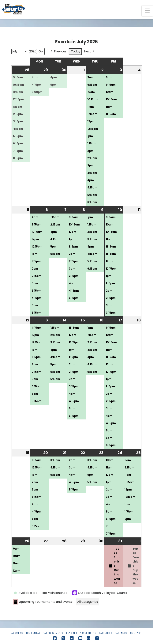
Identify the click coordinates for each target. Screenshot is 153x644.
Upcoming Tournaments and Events (43, 602)
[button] (147, 11)
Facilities (106, 633)
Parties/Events (53, 633)
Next (90, 52)
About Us (18, 633)
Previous (58, 52)
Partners (121, 633)
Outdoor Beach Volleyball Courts (100, 593)
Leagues (72, 633)
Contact (136, 633)
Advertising (88, 633)
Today (76, 51)
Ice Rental (33, 633)
